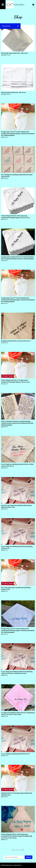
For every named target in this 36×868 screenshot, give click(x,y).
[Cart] (33, 5)
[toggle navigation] (3, 5)
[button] (10, 26)
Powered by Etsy (17, 865)
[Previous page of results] (13, 850)
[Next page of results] (24, 850)
